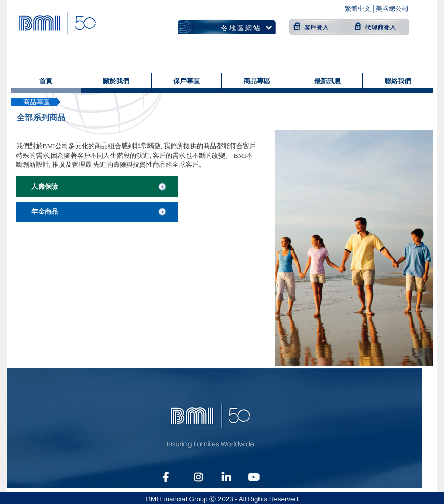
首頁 (46, 81)
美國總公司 (392, 8)
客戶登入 (320, 27)
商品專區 (257, 81)
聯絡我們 (398, 81)
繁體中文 (358, 8)
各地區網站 (241, 28)
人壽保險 (45, 186)
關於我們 (116, 81)
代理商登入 (380, 27)
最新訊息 (327, 81)
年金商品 (45, 212)
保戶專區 (187, 81)
